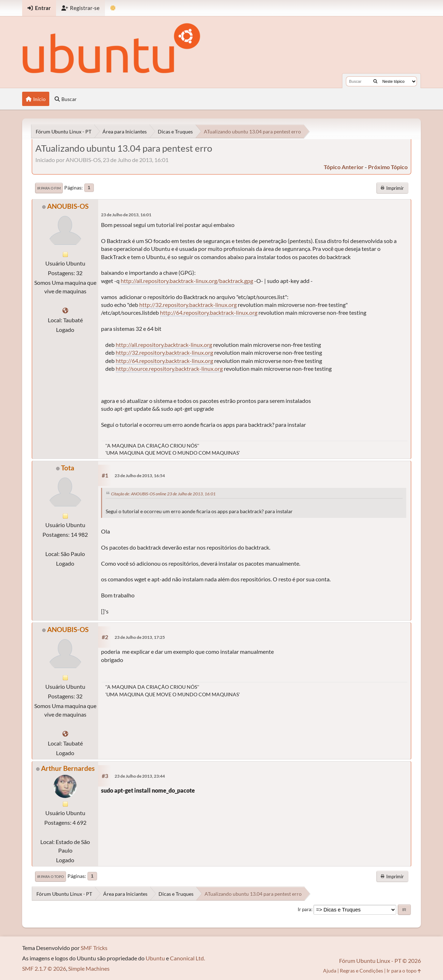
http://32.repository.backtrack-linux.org (188, 305)
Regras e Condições (361, 971)
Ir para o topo (51, 877)
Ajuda (330, 971)
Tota (68, 468)
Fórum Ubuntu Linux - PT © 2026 (380, 961)
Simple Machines (89, 968)
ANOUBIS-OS (68, 206)
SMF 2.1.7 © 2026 (44, 968)
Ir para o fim (49, 188)
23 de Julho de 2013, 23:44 (140, 776)
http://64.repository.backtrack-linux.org (209, 312)
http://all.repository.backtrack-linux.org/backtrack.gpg (187, 281)
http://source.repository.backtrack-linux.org (169, 368)
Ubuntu (155, 958)
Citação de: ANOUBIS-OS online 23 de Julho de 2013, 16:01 (163, 494)
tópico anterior (344, 167)
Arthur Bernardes (68, 768)
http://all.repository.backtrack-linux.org (164, 345)
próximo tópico (388, 167)
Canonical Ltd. (187, 958)
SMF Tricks (94, 948)
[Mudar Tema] (113, 8)
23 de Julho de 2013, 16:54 (140, 476)
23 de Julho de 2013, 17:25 (140, 637)
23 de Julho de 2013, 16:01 (126, 215)
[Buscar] (375, 81)
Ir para (304, 909)
